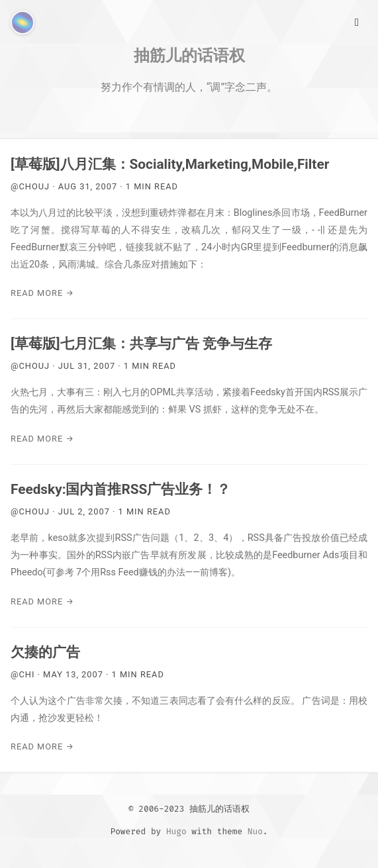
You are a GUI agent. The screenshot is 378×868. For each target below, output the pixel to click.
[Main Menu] (357, 21)
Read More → (42, 293)
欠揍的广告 (45, 652)
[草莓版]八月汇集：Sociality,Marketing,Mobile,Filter (170, 164)
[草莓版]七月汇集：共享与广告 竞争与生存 (141, 344)
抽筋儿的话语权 (189, 55)
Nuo (255, 831)
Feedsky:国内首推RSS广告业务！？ (120, 489)
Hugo (176, 831)
